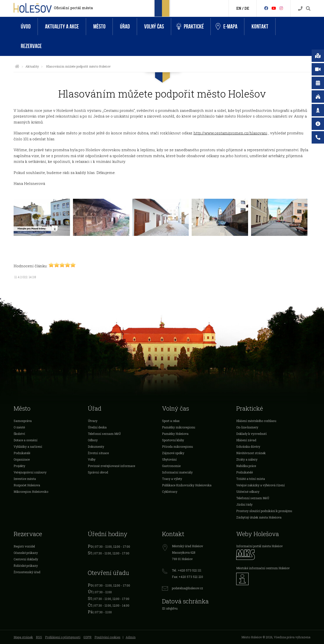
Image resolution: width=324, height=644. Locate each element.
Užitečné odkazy (248, 492)
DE (247, 8)
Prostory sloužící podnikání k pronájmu (264, 511)
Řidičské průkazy (26, 566)
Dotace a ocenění (25, 440)
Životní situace (98, 453)
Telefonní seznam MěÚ (104, 434)
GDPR (87, 637)
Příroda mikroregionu (177, 446)
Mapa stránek (23, 637)
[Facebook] (266, 8)
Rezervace (31, 46)
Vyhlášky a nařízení (28, 446)
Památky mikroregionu (179, 427)
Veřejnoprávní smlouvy (30, 472)
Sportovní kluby (173, 440)
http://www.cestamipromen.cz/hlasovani (230, 133)
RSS (39, 637)
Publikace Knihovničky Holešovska (187, 485)
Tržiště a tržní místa (251, 479)
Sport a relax (171, 421)
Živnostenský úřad (27, 572)
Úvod (26, 27)
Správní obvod (98, 472)
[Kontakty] (300, 9)
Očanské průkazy (26, 553)
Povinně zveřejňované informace (111, 466)
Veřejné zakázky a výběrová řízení (260, 485)
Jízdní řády (244, 504)
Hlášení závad (246, 440)
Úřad (125, 27)
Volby (92, 459)
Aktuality (32, 66)
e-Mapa (227, 27)
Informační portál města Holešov (259, 546)
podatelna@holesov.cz (187, 588)
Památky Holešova (175, 434)
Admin (131, 637)
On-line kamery (247, 427)
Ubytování (169, 459)
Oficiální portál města (73, 8)
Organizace (22, 459)
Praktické (190, 27)
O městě (19, 427)
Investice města (25, 479)
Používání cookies (107, 637)
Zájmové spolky (173, 453)
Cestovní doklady (26, 559)
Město (99, 27)
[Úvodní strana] (17, 66)
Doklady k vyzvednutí (251, 434)
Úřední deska (97, 427)
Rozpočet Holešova (27, 485)
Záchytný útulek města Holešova (259, 517)
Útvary (93, 421)
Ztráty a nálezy (247, 459)
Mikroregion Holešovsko (31, 492)
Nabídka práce (246, 466)
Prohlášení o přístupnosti (63, 637)
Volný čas (154, 27)
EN (239, 8)
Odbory (93, 440)
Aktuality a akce (62, 27)
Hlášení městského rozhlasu (256, 421)
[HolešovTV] (274, 8)
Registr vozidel (24, 546)
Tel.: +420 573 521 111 (187, 570)
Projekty (19, 466)
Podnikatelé (22, 453)
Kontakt (260, 27)
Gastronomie (171, 466)
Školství (19, 434)
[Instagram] (281, 8)
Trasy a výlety (172, 479)
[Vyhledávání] (308, 9)
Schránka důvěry (248, 446)
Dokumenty (96, 446)
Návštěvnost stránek (251, 453)
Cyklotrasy (170, 492)
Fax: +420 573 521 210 (187, 577)
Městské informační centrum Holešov (263, 568)
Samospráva (23, 421)
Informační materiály (177, 472)
